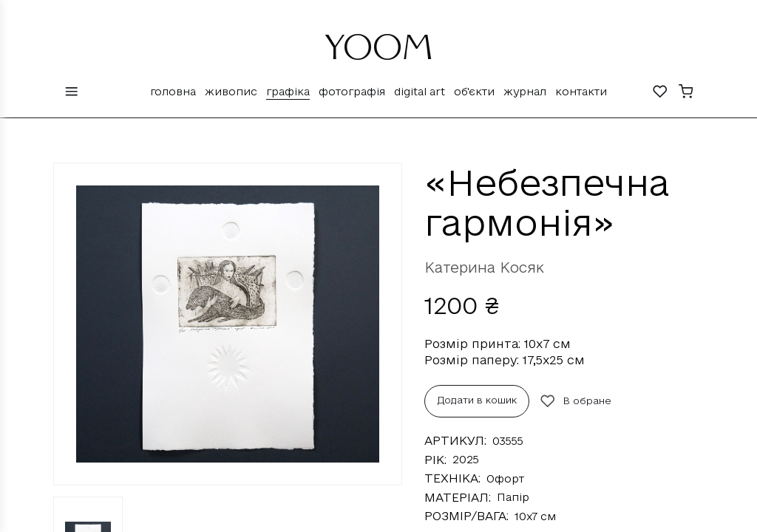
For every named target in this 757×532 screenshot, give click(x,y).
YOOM (379, 53)
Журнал (525, 91)
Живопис (231, 91)
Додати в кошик (477, 400)
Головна (173, 91)
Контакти (581, 91)
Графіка (288, 91)
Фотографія (352, 91)
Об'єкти (474, 91)
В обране (576, 401)
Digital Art (420, 91)
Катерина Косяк (484, 267)
